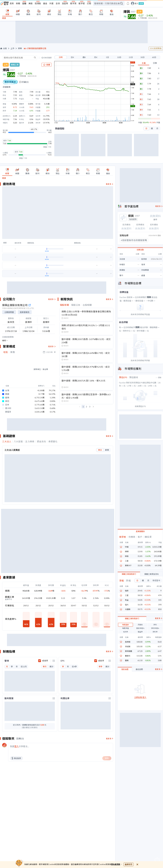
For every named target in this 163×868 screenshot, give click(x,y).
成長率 (45, 561)
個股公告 (76, 344)
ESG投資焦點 (156, 48)
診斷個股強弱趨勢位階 (37, 48)
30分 (143, 57)
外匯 (51, 3)
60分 (154, 57)
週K (84, 57)
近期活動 (140, 250)
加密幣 (65, 3)
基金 (45, 3)
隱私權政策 (116, 864)
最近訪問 (139, 683)
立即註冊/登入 (140, 711)
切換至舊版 (47, 58)
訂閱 (89, 3)
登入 (136, 3)
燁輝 (127, 552)
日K (72, 57)
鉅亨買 (73, 3)
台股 (24, 3)
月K (96, 57)
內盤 (140, 123)
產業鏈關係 (140, 531)
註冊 (141, 3)
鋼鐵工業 (15, 65)
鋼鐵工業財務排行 (132, 632)
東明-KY (128, 566)
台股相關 (87, 344)
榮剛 (127, 556)
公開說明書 (9, 351)
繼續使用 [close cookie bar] (128, 864)
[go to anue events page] (128, 3)
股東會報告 (25, 351)
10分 (119, 57)
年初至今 (156, 580)
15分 (131, 57)
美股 (31, 3)
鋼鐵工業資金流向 (152, 574)
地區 (6, 391)
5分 (107, 57)
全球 (58, 3)
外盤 (158, 123)
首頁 (12, 3)
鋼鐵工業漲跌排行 (129, 574)
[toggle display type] (54, 561)
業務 (12, 391)
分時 (61, 57)
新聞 (18, 3)
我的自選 (125, 683)
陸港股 (38, 3)
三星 (127, 561)
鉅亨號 (82, 3)
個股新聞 (64, 344)
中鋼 (127, 547)
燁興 (20, 48)
